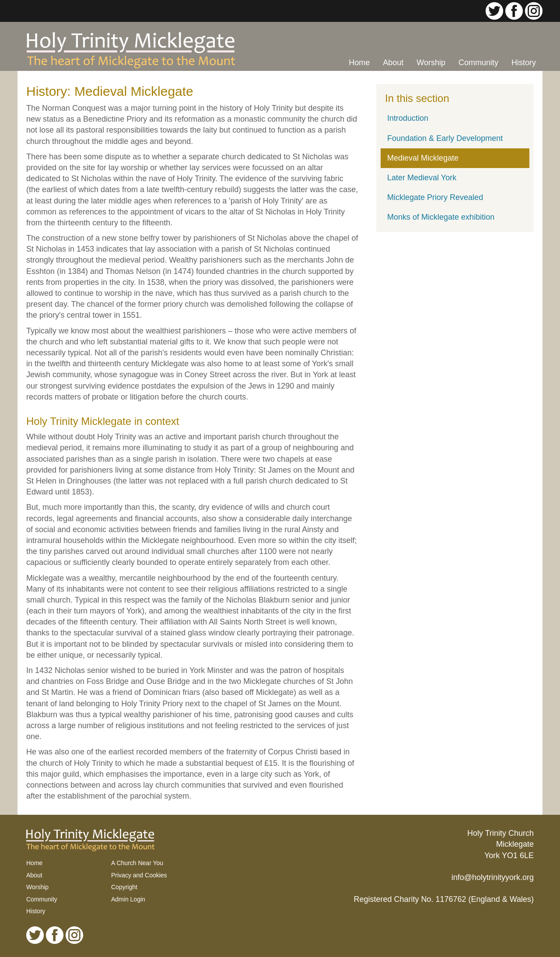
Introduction (408, 118)
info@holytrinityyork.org (493, 877)
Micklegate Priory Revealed (435, 197)
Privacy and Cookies (139, 875)
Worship (431, 63)
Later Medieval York (422, 178)
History (524, 63)
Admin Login (128, 899)
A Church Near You (137, 863)
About (393, 63)
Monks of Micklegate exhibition (441, 217)
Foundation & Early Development (445, 138)
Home (359, 63)
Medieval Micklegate (423, 158)
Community (478, 63)
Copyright (124, 887)
